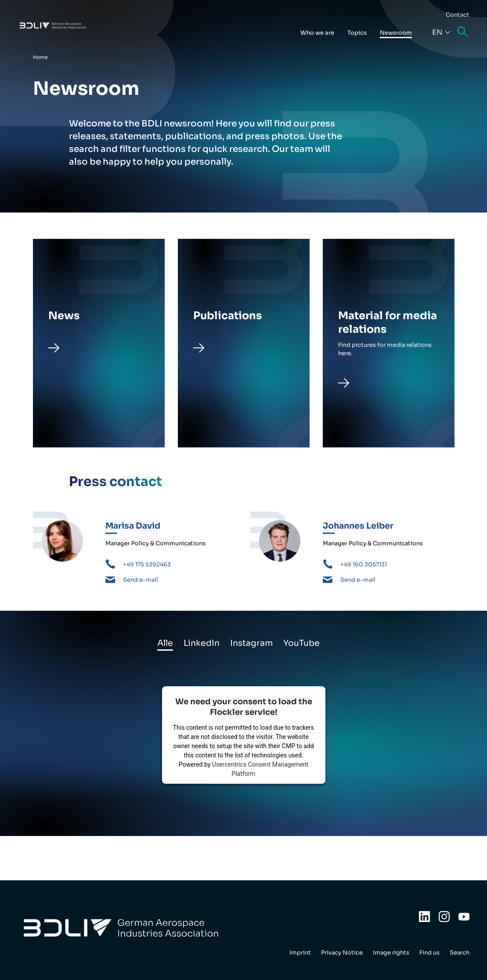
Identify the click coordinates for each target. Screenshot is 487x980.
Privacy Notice (342, 953)
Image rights (391, 953)
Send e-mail (141, 580)
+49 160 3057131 (364, 564)
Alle (165, 643)
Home (40, 57)
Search (463, 32)
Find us (429, 953)
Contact (458, 15)
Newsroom (396, 33)
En (437, 32)
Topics (357, 33)
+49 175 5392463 (147, 564)
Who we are (317, 33)
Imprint (300, 953)
